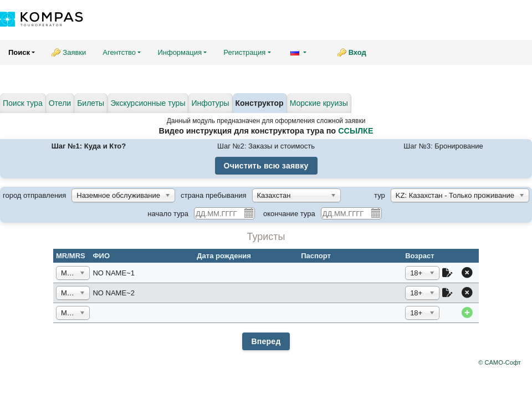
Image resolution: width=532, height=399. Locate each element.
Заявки (74, 52)
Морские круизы (319, 103)
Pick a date (248, 213)
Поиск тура (23, 103)
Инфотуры (210, 103)
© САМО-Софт (500, 362)
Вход (357, 52)
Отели (60, 103)
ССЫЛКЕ (355, 131)
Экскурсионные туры (148, 103)
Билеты (91, 103)
